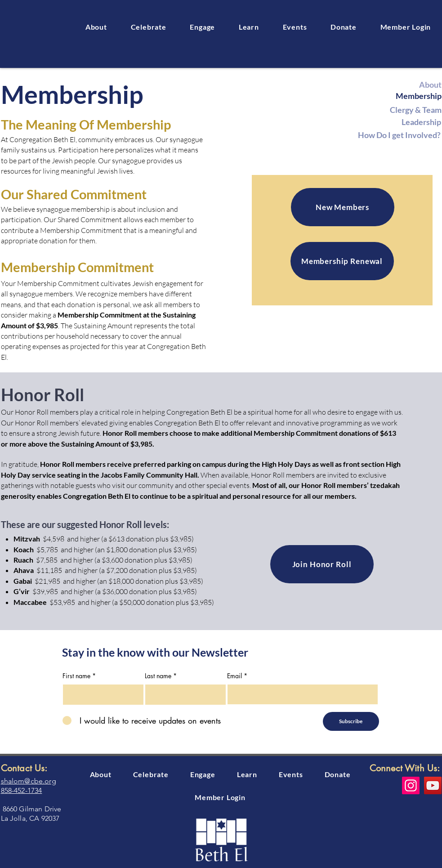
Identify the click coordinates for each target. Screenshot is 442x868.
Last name (158, 676)
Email (234, 676)
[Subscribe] (351, 721)
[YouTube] (433, 785)
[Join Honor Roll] (322, 564)
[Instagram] (411, 785)
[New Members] (343, 207)
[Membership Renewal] (342, 261)
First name (76, 676)
